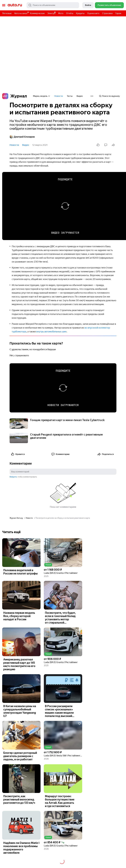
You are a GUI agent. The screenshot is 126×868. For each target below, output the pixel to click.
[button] (63, 553)
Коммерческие (37, 13)
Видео (80, 96)
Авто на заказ (21, 13)
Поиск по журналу (109, 96)
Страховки (107, 13)
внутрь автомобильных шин (51, 332)
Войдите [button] (13, 477)
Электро (51, 13)
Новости (59, 96)
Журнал (15, 96)
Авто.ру (15, 5)
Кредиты (80, 13)
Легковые (7, 13)
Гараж (118, 13)
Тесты (70, 96)
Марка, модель (42, 96)
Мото (61, 13)
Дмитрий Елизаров (22, 137)
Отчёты (70, 13)
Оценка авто (93, 13)
